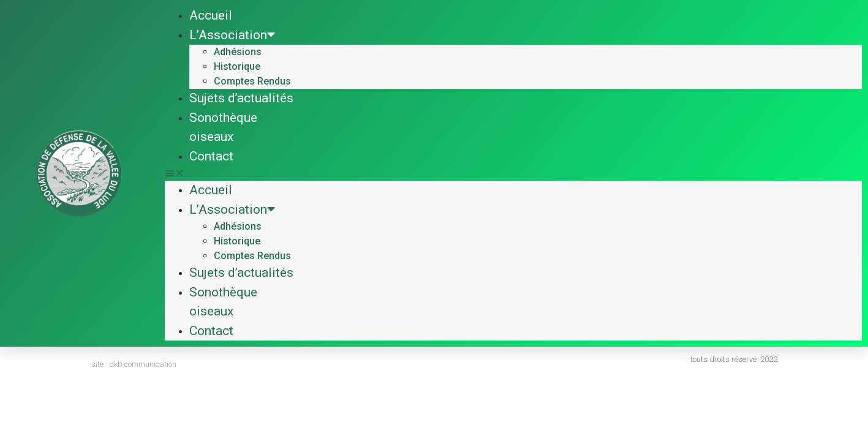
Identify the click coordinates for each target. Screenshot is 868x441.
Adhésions (238, 52)
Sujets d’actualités (241, 98)
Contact (211, 156)
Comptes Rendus (252, 81)
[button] (513, 173)
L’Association (232, 35)
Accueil (211, 15)
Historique (237, 66)
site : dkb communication (134, 364)
